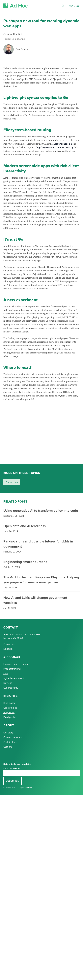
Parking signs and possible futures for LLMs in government (38, 544)
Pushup (26, 72)
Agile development (14, 678)
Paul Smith (22, 49)
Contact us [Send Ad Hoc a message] (9, 644)
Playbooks (9, 713)
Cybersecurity (11, 688)
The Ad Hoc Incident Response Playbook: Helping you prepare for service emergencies (41, 580)
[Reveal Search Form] (63, 6)
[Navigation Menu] (74, 6)
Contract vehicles (13, 737)
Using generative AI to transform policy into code (41, 511)
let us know (13, 399)
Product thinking (12, 669)
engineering (12, 482)
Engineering (18, 39)
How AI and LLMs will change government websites (35, 600)
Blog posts (9, 703)
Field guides (10, 717)
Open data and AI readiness (25, 526)
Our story (8, 733)
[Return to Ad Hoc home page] (16, 6)
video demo (30, 83)
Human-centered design (16, 664)
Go (33, 246)
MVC (12, 115)
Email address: (12, 768)
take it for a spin (69, 396)
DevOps (8, 683)
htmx (10, 203)
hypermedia (54, 203)
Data (6, 674)
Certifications (10, 742)
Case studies (10, 708)
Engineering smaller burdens (25, 562)
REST (63, 199)
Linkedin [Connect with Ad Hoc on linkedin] (8, 649)
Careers (8, 747)
